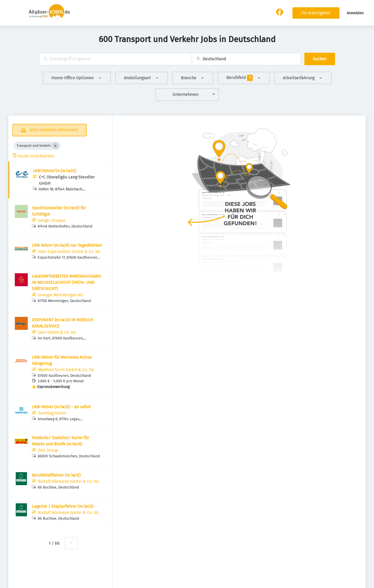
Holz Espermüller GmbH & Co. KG (69, 252)
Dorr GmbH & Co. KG (57, 332)
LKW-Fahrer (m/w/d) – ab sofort (61, 407)
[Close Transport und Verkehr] (55, 146)
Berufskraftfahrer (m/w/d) (56, 475)
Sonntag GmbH (52, 413)
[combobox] (115, 59)
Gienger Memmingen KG (61, 295)
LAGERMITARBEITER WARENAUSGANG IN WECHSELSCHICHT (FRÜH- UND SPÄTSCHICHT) (66, 282)
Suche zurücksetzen (33, 156)
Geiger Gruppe (52, 220)
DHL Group (48, 450)
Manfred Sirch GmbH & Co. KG (66, 370)
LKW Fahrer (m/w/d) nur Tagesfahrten (67, 245)
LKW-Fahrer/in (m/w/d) (54, 171)
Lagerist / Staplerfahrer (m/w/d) (63, 506)
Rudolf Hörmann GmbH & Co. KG (68, 481)
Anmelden (355, 13)
